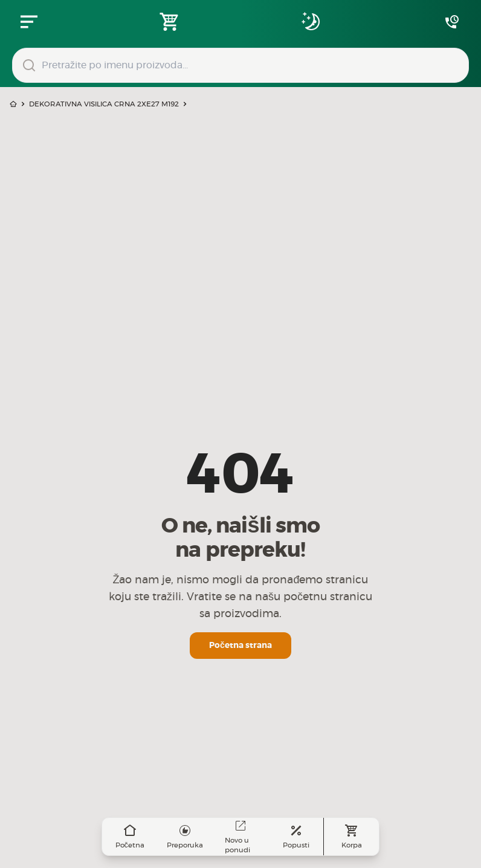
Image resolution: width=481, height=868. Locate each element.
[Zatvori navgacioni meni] (29, 22)
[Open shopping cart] (170, 22)
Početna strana (240, 646)
